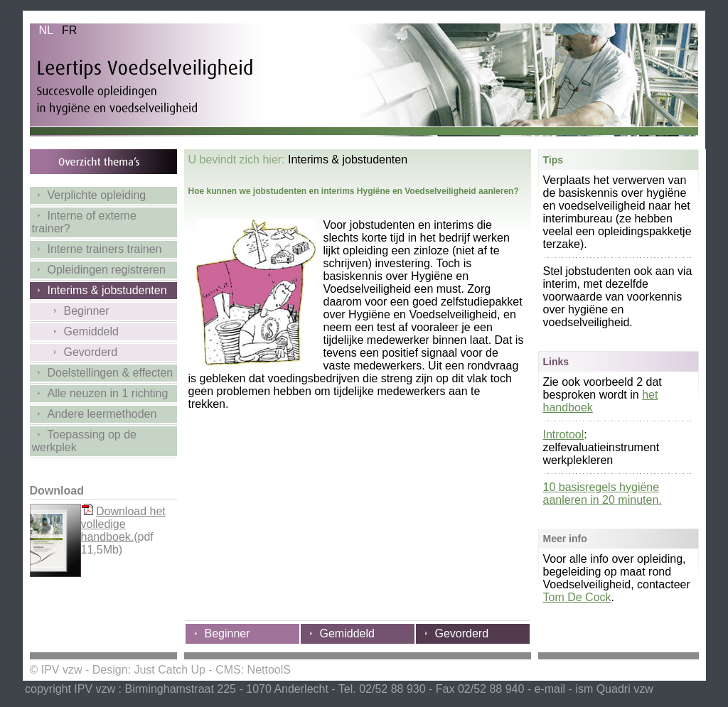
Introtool (564, 435)
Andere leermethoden (95, 414)
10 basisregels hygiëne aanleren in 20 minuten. (603, 493)
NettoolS (269, 670)
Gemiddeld (75, 331)
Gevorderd (75, 352)
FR (69, 30)
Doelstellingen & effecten (103, 373)
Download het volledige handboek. (123, 524)
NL (45, 30)
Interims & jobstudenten (100, 290)
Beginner (71, 311)
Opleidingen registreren (99, 270)
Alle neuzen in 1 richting (100, 393)
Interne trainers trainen (97, 249)
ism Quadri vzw (614, 689)
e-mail (550, 689)
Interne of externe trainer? (84, 222)
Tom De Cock (577, 597)
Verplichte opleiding (89, 195)
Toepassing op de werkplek (84, 441)
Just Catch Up (169, 670)
